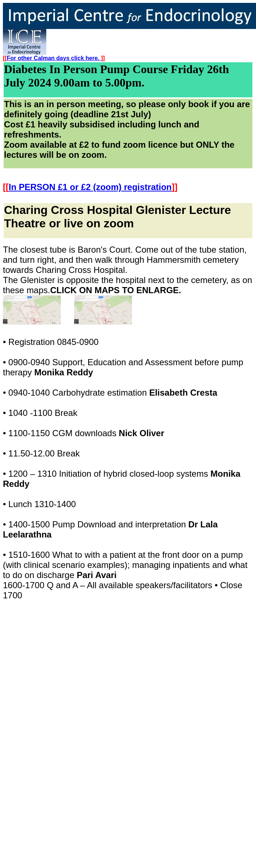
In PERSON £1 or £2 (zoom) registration (90, 187)
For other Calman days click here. (54, 58)
